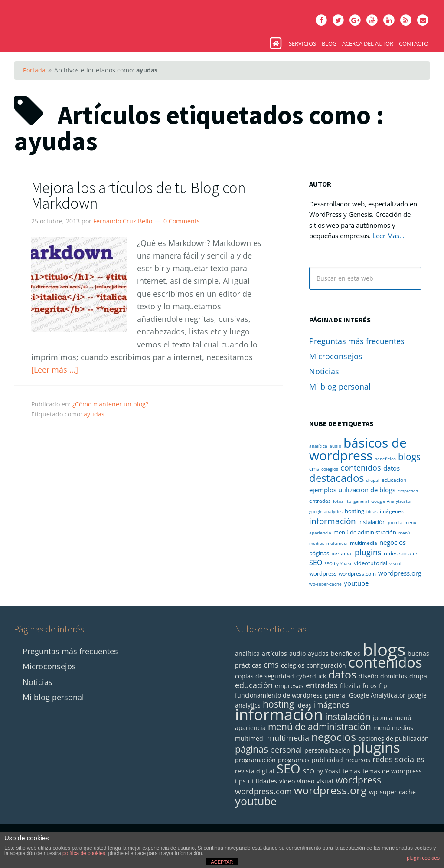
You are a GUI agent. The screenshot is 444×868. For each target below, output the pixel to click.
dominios (394, 676)
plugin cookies (423, 858)
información (333, 521)
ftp (348, 501)
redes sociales (401, 553)
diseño (368, 676)
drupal (373, 480)
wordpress (323, 573)
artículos (274, 653)
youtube (356, 583)
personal (342, 553)
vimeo (306, 781)
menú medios (393, 728)
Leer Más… (388, 236)
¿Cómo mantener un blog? (110, 404)
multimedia (364, 543)
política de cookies (84, 853)
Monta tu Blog (79, 22)
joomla (395, 522)
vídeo (287, 781)
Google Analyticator (392, 501)
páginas (319, 553)
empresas (408, 491)
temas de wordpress (392, 771)
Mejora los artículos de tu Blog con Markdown (139, 195)
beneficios (385, 459)
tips (240, 781)
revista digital (255, 771)
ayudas (94, 414)
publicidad (327, 760)
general (361, 501)
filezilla (350, 686)
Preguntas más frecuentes (357, 341)
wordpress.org (400, 573)
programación (255, 760)
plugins (368, 552)
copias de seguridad (264, 676)
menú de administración (365, 532)
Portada (34, 70)
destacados (336, 478)
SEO (316, 563)
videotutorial (371, 563)
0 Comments (182, 221)
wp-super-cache (325, 584)
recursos (358, 760)
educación (394, 480)
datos (392, 468)
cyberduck (311, 676)
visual (395, 563)
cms (314, 469)
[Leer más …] (55, 370)
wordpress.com (357, 574)
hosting (354, 511)
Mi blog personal (340, 387)
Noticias (324, 371)
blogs (409, 457)
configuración (326, 665)
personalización (327, 750)
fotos (338, 501)
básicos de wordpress (358, 449)
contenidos (361, 468)
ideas (372, 511)
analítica (318, 446)
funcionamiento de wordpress (279, 695)
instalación (372, 522)
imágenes (392, 511)
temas (351, 771)
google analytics (326, 511)
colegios (330, 469)
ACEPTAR (222, 862)
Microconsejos (336, 356)
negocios (393, 542)
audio (335, 446)
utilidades (263, 781)
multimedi (337, 543)
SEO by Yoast (338, 563)
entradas (320, 501)
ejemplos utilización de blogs (352, 490)
